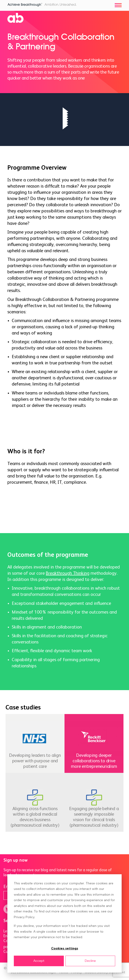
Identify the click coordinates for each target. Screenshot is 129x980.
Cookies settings (65, 948)
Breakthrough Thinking (68, 573)
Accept (39, 961)
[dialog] (64, 923)
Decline (90, 961)
